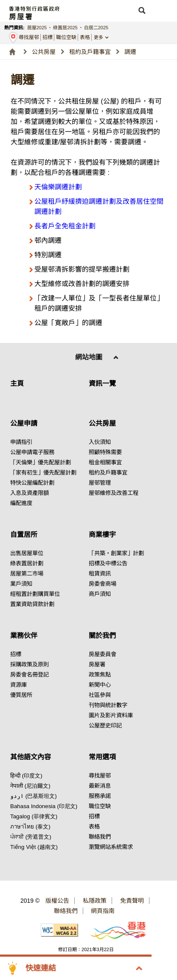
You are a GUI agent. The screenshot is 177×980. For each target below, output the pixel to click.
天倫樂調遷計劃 (58, 187)
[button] (142, 11)
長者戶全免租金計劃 (65, 226)
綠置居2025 (65, 28)
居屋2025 (37, 28)
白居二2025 (96, 28)
